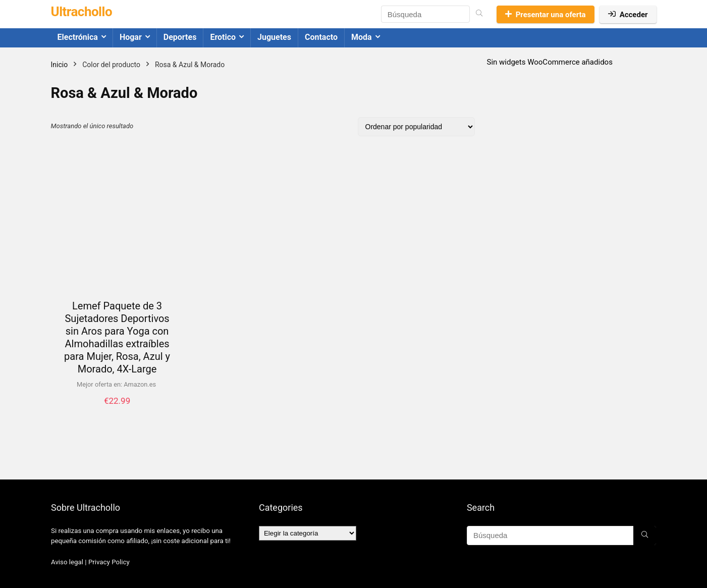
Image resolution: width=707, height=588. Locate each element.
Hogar (131, 37)
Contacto (321, 37)
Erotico (223, 37)
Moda (362, 37)
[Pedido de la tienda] (416, 127)
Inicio (60, 65)
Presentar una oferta (546, 15)
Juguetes (274, 37)
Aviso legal (67, 562)
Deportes (180, 37)
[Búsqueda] (479, 14)
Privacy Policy (109, 562)
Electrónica (78, 37)
